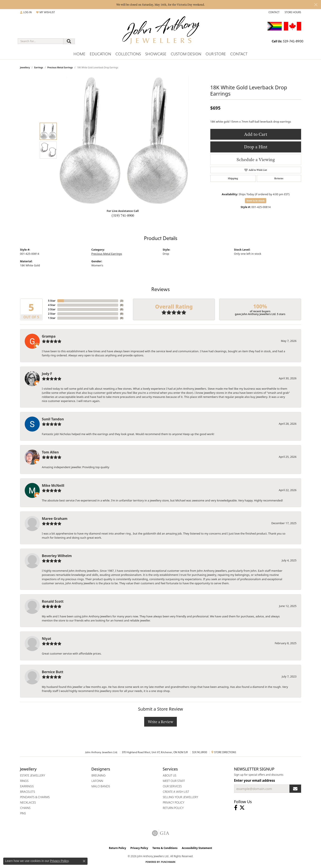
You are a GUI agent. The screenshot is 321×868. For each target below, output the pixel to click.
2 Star (52, 314)
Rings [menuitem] (24, 781)
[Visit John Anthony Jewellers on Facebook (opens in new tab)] (236, 808)
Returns (279, 178)
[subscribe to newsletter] (295, 789)
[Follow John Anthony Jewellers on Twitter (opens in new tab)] (242, 808)
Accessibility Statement (197, 848)
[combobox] (41, 41)
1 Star (52, 318)
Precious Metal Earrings (60, 67)
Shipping (233, 178)
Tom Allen (50, 452)
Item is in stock (256, 201)
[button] (26, 12)
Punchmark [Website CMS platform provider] (168, 862)
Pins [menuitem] (23, 813)
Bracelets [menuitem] (28, 792)
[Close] (316, 5)
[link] (274, 12)
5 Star (52, 301)
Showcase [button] (156, 54)
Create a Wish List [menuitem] (176, 792)
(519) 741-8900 (123, 215)
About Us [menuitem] (170, 775)
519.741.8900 (200, 752)
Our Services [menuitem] (172, 786)
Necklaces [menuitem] (28, 802)
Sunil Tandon (53, 419)
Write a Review (160, 722)
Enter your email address (255, 780)
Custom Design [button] (186, 54)
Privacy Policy (139, 848)
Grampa (49, 336)
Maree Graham (55, 519)
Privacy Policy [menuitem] (174, 802)
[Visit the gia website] (161, 833)
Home (79, 54)
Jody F (47, 374)
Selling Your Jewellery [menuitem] (180, 797)
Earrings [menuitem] (27, 786)
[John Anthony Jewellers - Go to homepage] (160, 33)
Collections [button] (128, 54)
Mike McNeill (53, 485)
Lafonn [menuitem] (97, 781)
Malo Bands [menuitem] (101, 786)
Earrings (39, 67)
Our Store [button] (216, 54)
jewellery (25, 67)
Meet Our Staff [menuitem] (174, 781)
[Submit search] (69, 41)
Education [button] (100, 54)
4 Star (52, 305)
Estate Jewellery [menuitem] (33, 775)
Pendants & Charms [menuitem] (35, 797)
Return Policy (118, 848)
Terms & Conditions (165, 848)
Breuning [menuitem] (99, 775)
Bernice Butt (53, 672)
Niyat (47, 639)
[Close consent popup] (84, 861)
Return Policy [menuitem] (173, 808)
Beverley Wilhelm (57, 556)
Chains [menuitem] (25, 808)
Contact (239, 54)
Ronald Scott (53, 601)
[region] (124, 141)
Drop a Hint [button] (256, 147)
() (122, 301)
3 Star (52, 309)
